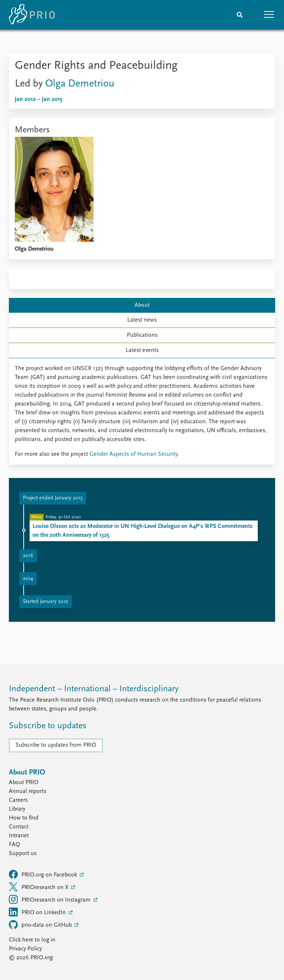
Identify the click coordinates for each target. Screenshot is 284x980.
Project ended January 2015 (53, 498)
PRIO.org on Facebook (44, 874)
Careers (18, 800)
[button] (269, 15)
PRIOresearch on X (39, 887)
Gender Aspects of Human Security (133, 454)
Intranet (19, 836)
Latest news (142, 320)
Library (17, 809)
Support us (23, 854)
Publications (142, 335)
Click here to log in (32, 940)
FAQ (14, 845)
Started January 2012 (45, 602)
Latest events (142, 350)
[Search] (240, 15)
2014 (28, 579)
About (142, 305)
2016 (28, 556)
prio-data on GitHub (41, 925)
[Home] (32, 15)
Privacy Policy (25, 949)
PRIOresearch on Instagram (50, 899)
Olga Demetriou (80, 84)
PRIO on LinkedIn (38, 912)
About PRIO (24, 783)
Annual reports (28, 791)
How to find (24, 818)
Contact (19, 827)
